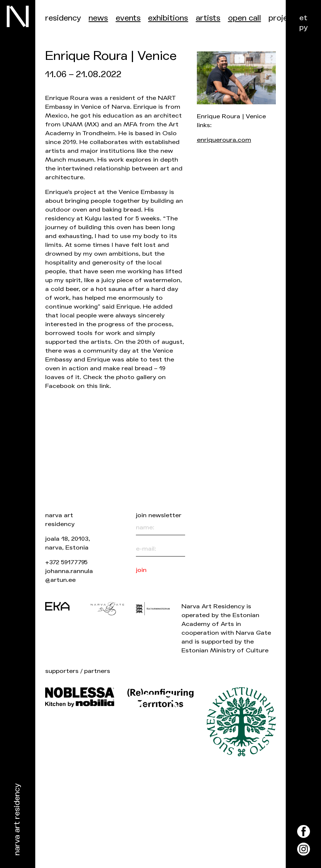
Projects (284, 18)
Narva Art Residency (17, 820)
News (98, 18)
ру (304, 27)
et (303, 18)
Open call (245, 18)
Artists (208, 18)
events (128, 18)
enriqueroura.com (224, 140)
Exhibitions (168, 18)
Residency (63, 18)
